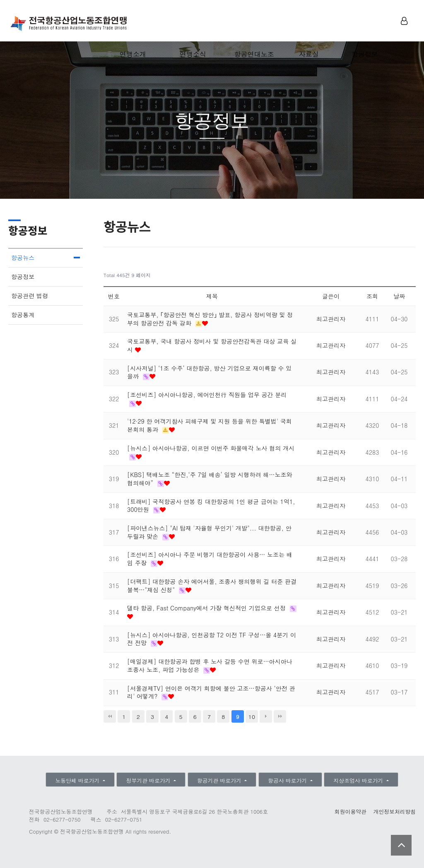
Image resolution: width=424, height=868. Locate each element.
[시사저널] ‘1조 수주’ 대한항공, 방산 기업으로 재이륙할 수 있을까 (209, 372)
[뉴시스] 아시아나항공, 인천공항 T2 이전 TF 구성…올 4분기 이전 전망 (212, 639)
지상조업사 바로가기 (359, 780)
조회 (372, 296)
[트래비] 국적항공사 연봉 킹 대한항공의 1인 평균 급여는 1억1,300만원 (211, 506)
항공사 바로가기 (288, 780)
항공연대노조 (254, 54)
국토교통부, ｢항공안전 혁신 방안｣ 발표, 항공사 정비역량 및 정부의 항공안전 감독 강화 (210, 319)
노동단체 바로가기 (78, 780)
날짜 (399, 296)
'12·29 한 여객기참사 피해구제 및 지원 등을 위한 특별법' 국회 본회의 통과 (210, 425)
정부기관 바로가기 (149, 780)
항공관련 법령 (30, 296)
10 (252, 716)
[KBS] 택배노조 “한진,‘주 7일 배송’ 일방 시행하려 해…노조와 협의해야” (210, 479)
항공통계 (23, 315)
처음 (110, 716)
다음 (266, 716)
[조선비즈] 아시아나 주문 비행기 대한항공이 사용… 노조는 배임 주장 (210, 559)
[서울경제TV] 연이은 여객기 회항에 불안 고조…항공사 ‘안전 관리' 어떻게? (211, 692)
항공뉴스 (23, 258)
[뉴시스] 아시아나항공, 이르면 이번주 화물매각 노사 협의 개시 (211, 448)
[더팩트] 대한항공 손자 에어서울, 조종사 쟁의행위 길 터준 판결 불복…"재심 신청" (212, 586)
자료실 (309, 54)
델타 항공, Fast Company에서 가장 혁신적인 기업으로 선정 (207, 608)
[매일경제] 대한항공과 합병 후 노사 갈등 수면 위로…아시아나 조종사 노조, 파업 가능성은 (210, 665)
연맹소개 (133, 54)
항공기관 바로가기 (220, 780)
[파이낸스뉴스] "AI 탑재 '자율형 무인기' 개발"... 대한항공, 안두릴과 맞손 (209, 532)
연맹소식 (193, 54)
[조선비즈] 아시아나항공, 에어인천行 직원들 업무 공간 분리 (207, 395)
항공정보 (365, 54)
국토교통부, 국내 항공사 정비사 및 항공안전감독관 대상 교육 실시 (212, 345)
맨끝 (280, 716)
